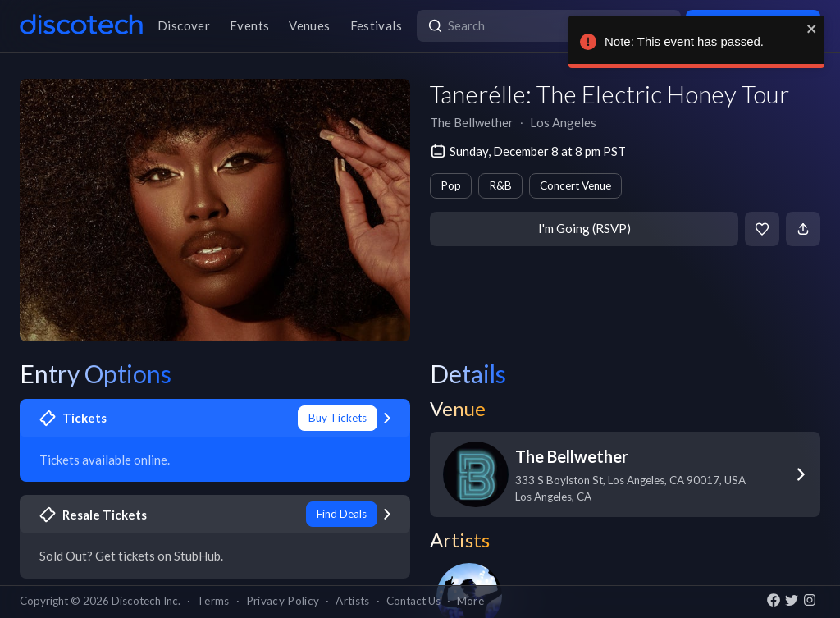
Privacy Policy (283, 601)
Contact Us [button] (413, 601)
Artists (352, 601)
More (470, 601)
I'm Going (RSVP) (584, 228)
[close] (810, 29)
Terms (213, 601)
